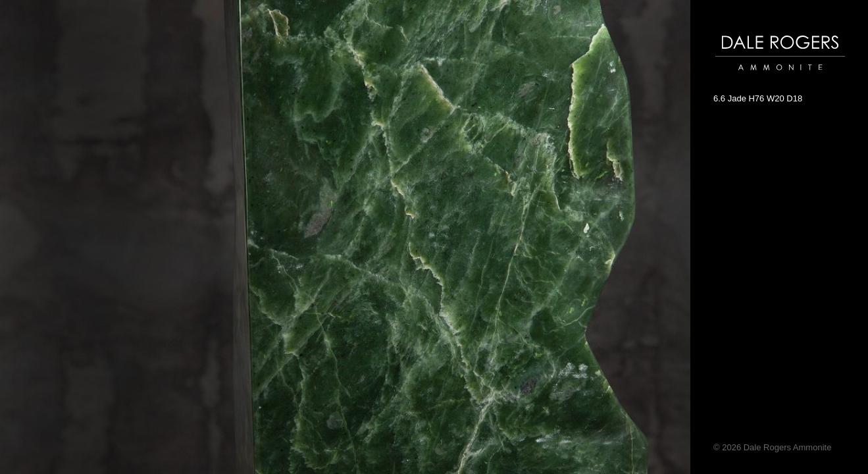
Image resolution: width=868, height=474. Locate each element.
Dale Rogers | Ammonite (762, 77)
